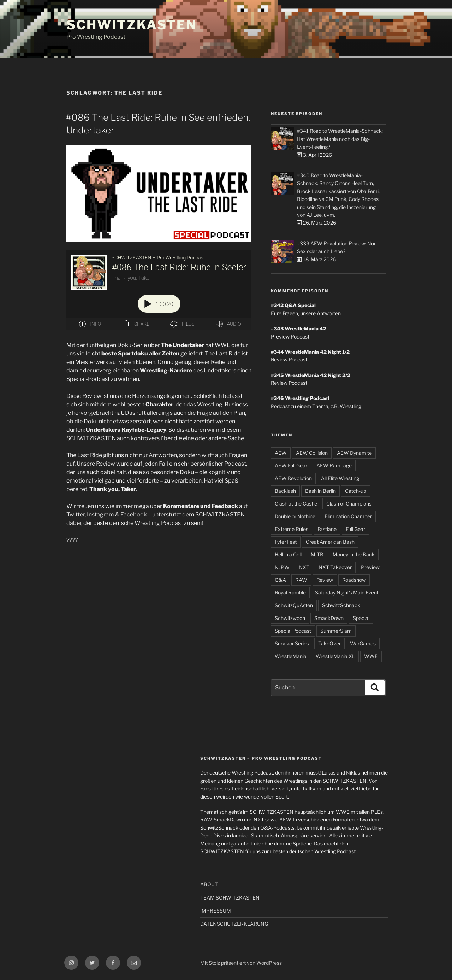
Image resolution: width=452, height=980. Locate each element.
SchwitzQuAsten (294, 605)
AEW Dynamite (354, 453)
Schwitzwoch (290, 618)
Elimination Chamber (348, 516)
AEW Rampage (334, 465)
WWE (371, 656)
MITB (317, 554)
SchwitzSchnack (341, 605)
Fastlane (327, 529)
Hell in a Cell (288, 554)
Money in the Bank (354, 554)
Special (361, 618)
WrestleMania (291, 656)
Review (325, 580)
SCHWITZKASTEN (131, 25)
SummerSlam (336, 631)
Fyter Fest (286, 542)
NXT (304, 567)
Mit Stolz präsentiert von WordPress (241, 963)
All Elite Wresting (340, 478)
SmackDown (329, 618)
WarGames (363, 643)
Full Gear (355, 529)
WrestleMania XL (335, 656)
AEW (281, 453)
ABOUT (209, 884)
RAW (301, 580)
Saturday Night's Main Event (347, 593)
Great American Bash (330, 542)
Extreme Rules (292, 529)
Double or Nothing (295, 516)
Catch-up (356, 491)
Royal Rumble (290, 593)
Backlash (285, 491)
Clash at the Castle (296, 504)
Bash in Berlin (320, 491)
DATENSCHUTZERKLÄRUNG (234, 924)
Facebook (134, 515)
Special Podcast (293, 631)
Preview (370, 567)
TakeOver (329, 643)
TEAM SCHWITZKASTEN (230, 898)
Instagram (101, 515)
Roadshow (354, 580)
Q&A (280, 580)
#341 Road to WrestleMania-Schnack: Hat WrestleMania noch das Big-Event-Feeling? (340, 139)
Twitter (76, 515)
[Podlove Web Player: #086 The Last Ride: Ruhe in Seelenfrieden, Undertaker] (159, 290)
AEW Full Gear (291, 465)
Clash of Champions (349, 504)
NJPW (282, 567)
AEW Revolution (293, 478)
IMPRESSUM (216, 911)
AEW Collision (312, 453)
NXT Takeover (335, 567)
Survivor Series (292, 643)
